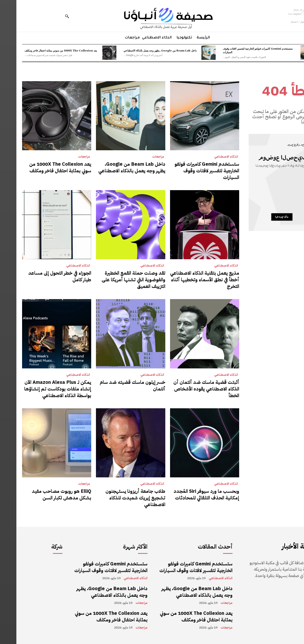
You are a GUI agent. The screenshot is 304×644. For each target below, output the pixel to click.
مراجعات (142, 157)
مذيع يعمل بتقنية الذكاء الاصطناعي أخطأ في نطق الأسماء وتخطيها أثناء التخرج (188, 280)
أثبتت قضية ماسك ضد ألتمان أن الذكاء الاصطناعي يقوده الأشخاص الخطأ (190, 389)
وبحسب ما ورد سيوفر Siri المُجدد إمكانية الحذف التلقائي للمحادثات (190, 494)
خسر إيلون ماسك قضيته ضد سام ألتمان (116, 385)
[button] (51, 16)
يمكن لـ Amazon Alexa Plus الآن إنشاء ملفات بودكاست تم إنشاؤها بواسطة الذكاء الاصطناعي (41, 389)
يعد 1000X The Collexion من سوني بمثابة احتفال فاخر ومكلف (44, 50)
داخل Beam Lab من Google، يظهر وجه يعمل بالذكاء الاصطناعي (144, 50)
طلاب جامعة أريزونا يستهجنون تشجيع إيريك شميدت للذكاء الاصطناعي (119, 498)
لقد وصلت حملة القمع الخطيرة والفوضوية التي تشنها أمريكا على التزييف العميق (117, 280)
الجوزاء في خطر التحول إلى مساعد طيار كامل (43, 276)
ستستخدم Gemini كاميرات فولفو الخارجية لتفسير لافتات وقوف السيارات (241, 50)
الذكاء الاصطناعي (210, 157)
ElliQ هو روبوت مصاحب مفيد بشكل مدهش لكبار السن (45, 494)
